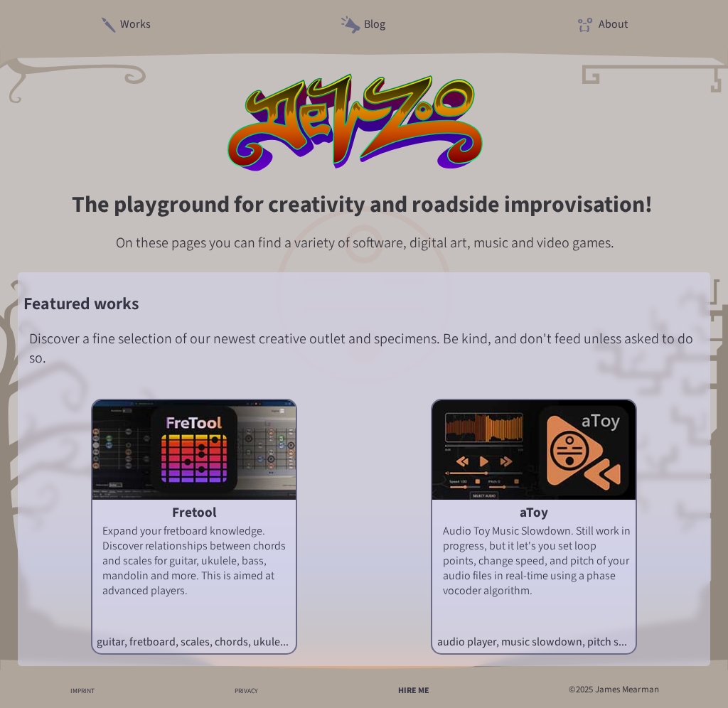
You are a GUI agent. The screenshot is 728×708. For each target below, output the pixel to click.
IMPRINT (82, 691)
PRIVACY (246, 691)
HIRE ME (414, 690)
